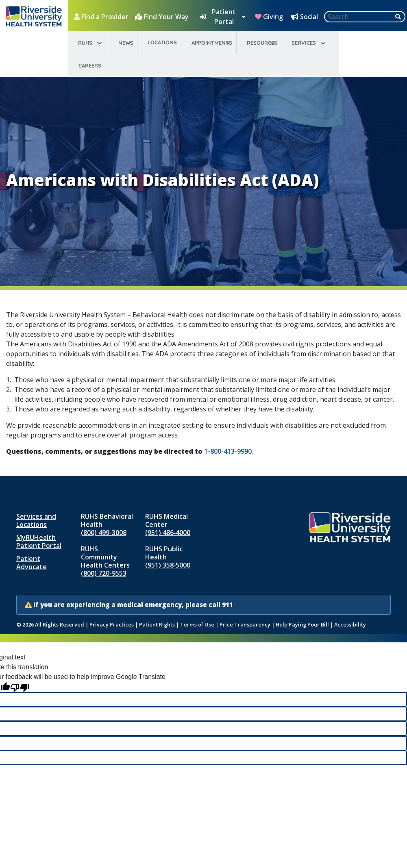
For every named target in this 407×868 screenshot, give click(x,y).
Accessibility (350, 624)
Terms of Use (198, 624)
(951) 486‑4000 (168, 533)
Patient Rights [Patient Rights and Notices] (158, 624)
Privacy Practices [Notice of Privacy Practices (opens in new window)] (112, 624)
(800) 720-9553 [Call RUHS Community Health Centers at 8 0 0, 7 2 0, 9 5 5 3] (104, 573)
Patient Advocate (32, 563)
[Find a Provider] (102, 17)
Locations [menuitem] (162, 42)
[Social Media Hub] (305, 17)
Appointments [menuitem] (212, 43)
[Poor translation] (20, 687)
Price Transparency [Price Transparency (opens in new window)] (246, 624)
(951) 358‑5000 (168, 565)
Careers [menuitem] (90, 65)
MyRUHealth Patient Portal (39, 542)
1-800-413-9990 (228, 451)
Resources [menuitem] (262, 43)
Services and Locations (36, 520)
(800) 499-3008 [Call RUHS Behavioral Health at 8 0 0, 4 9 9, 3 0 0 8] (104, 533)
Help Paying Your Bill (302, 624)
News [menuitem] (126, 43)
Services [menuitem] (304, 43)
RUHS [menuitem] (85, 43)
